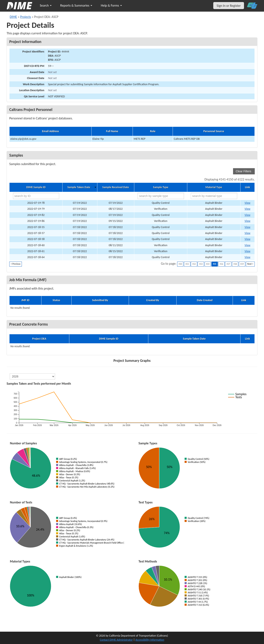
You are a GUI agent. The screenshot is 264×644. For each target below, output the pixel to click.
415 (215, 264)
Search (46, 5)
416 (221, 264)
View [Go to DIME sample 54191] (247, 221)
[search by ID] (36, 196)
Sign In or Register (229, 6)
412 (194, 264)
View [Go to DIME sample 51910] (247, 227)
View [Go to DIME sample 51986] (247, 233)
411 (187, 264)
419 (242, 264)
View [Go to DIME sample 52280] (247, 203)
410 (180, 264)
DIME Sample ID (36, 187)
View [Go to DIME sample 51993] (247, 239)
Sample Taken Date (79, 187)
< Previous (16, 264)
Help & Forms (111, 5)
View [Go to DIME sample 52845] (247, 215)
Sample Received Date (116, 187)
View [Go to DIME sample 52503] (247, 209)
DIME (13, 17)
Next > (250, 264)
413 (201, 264)
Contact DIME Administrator (116, 640)
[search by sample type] (161, 196)
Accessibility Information (150, 640)
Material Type (214, 187)
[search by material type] (214, 196)
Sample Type (161, 187)
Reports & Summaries (76, 5)
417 (228, 264)
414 (208, 264)
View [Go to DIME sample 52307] (247, 251)
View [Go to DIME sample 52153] (247, 245)
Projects (26, 17)
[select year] (32, 376)
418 (235, 264)
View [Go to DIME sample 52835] (247, 257)
